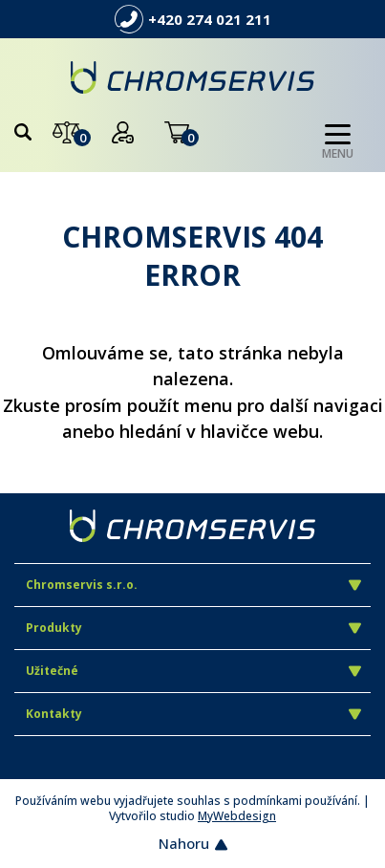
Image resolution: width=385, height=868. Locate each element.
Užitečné (193, 671)
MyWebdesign (237, 816)
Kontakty (193, 714)
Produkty (193, 628)
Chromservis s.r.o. (193, 585)
